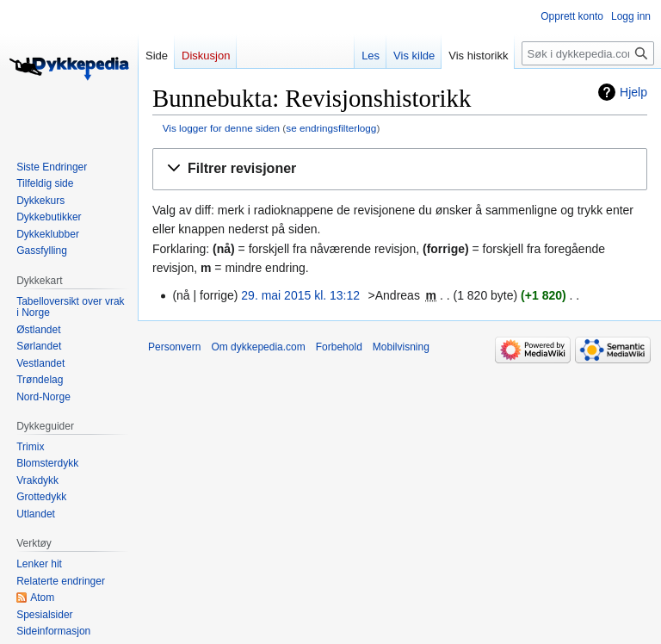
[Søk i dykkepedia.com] (588, 53)
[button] (400, 169)
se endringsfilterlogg (331, 128)
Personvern (174, 347)
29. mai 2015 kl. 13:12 (300, 295)
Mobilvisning (401, 347)
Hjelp (633, 92)
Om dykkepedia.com (258, 347)
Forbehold (339, 347)
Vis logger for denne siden (221, 128)
